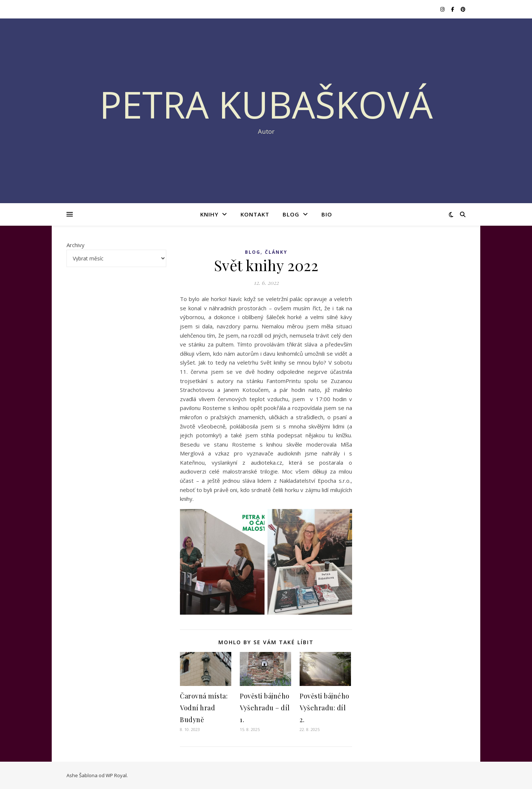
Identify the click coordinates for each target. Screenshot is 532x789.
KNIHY (209, 214)
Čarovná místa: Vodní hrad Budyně (204, 708)
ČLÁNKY (276, 252)
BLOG (291, 214)
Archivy (76, 245)
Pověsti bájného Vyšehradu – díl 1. (265, 708)
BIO (327, 214)
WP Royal (116, 775)
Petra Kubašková (266, 104)
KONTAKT (255, 214)
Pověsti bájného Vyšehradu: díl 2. (325, 708)
